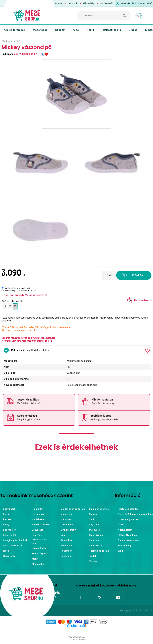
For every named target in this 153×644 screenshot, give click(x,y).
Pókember (66, 551)
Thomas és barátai (99, 551)
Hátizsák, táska (111, 30)
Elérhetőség (89, 3)
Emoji (6, 551)
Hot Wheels (38, 519)
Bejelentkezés (127, 3)
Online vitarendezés (129, 540)
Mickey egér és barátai (73, 509)
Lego (34, 543)
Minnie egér (67, 514)
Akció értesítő (107, 3)
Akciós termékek (15, 30)
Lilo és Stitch (39, 548)
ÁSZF (121, 525)
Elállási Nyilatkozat (128, 535)
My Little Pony (68, 530)
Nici (63, 535)
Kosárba (137, 275)
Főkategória (7, 41)
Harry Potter (10, 556)
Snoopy (93, 514)
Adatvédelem (125, 530)
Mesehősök (40, 30)
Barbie (7, 514)
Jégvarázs (37, 530)
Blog (120, 551)
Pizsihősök (66, 546)
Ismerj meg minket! (128, 519)
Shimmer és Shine (99, 509)
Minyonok (66, 519)
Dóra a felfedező (12, 546)
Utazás (133, 30)
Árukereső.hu (76, 630)
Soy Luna (94, 525)
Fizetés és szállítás (128, 509)
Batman (7, 519)
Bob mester (9, 530)
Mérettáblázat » (143, 300)
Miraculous (67, 525)
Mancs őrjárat (39, 554)
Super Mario (96, 546)
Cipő (76, 30)
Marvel (35, 559)
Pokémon (66, 556)
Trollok (93, 556)
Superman (95, 540)
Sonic (92, 519)
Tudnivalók (72, 3)
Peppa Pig (66, 540)
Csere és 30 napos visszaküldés (135, 514)
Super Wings (96, 535)
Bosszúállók (10, 535)
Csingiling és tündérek (15, 540)
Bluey (6, 525)
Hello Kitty (37, 509)
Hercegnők (38, 514)
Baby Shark (9, 509)
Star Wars (94, 530)
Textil (90, 30)
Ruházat (60, 30)
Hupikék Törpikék (41, 525)
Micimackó (38, 564)
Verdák (93, 561)
